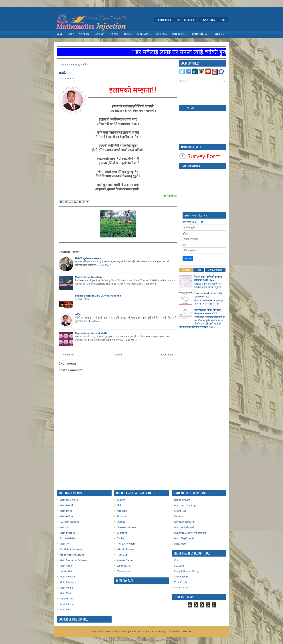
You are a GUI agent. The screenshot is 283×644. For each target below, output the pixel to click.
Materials (100, 34)
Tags (199, 270)
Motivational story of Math (91, 333)
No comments (67, 78)
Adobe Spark (181, 577)
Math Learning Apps (186, 505)
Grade (129, 34)
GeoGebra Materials (71, 549)
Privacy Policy (208, 20)
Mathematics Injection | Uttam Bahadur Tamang (138, 631)
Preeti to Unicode (186, 20)
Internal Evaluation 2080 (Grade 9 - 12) (208, 295)
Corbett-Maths (68, 538)
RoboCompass (182, 500)
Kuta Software (68, 604)
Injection (187, 631)
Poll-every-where (126, 544)
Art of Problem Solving (72, 555)
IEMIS (223, 20)
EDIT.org (179, 566)
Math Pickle (66, 566)
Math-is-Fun (66, 516)
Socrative (122, 533)
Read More (105, 265)
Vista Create (181, 582)
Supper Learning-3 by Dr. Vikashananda (98, 296)
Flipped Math (67, 599)
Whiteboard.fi (125, 566)
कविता (64, 72)
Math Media (66, 588)
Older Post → (169, 355)
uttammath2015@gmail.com (164, 640)
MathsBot (65, 527)
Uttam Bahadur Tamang (124, 640)
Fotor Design (181, 587)
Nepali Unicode (164, 20)
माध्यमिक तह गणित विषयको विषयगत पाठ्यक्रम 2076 (207, 311)
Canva (178, 560)
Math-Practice (67, 533)
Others (221, 34)
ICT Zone (114, 34)
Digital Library (202, 34)
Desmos (179, 516)
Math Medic (66, 593)
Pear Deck (123, 555)
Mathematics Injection (88, 277)
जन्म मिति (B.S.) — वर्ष (193, 222)
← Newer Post (68, 355)
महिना (185, 234)
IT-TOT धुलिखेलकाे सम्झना (88, 258)
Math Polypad (67, 577)
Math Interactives (69, 582)
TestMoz (122, 516)
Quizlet (121, 522)
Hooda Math (67, 571)
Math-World (66, 505)
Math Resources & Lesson (74, 560)
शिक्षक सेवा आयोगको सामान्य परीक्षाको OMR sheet (208, 278)
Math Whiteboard (184, 527)
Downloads (145, 34)
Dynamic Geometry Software (190, 533)
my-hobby (75, 65)
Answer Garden (126, 560)
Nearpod (122, 511)
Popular (186, 270)
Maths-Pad (180, 511)
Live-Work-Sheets (127, 527)
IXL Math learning (70, 522)
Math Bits (65, 609)
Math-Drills (66, 511)
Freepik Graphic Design (187, 571)
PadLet (121, 538)
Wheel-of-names (126, 549)
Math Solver (181, 34)
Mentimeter (124, 571)
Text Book (84, 34)
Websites (163, 34)
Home (60, 34)
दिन (184, 245)
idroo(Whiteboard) (185, 522)
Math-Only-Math (69, 500)
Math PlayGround (184, 538)
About (71, 34)
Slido (120, 505)
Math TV (64, 544)
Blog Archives (215, 270)
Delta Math (180, 544)
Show (188, 258)
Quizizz (121, 500)
